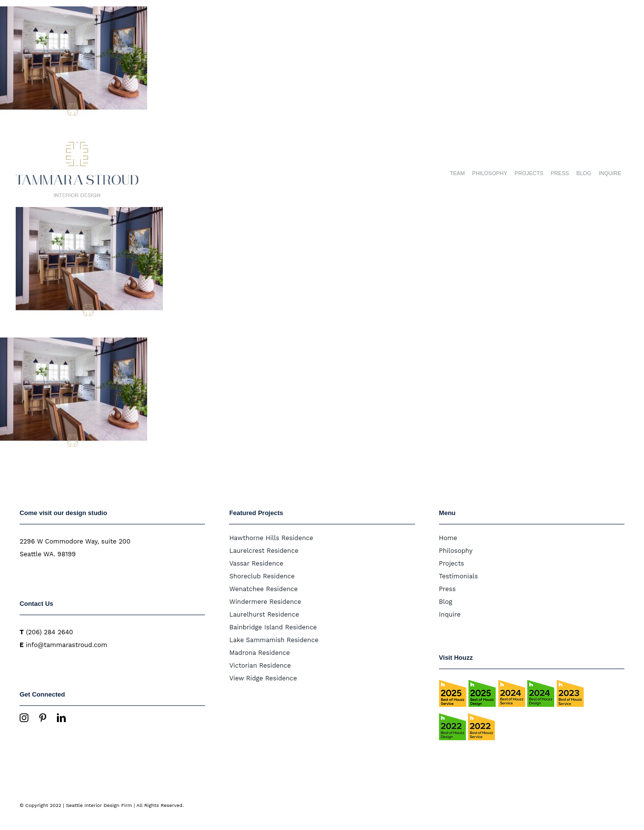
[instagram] (24, 718)
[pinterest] (43, 718)
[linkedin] (61, 718)
